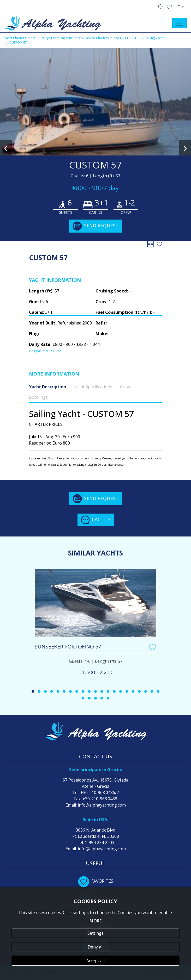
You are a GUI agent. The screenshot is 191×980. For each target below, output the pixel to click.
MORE (95, 921)
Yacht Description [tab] (47, 387)
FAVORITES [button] (96, 881)
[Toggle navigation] (180, 23)
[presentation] (6, 148)
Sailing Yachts (155, 38)
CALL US (96, 520)
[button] (169, 7)
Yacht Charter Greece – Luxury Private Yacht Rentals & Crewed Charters (56, 38)
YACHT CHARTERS (127, 38)
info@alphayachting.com (102, 805)
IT (178, 7)
